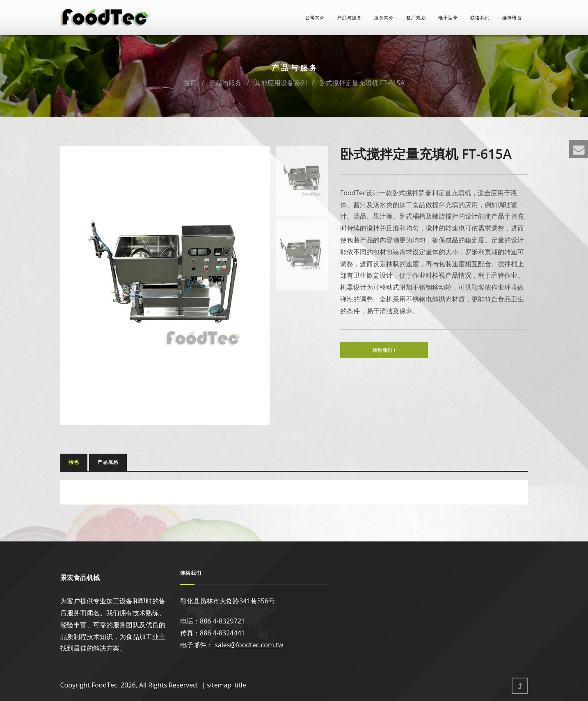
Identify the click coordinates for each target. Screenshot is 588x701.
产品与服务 (350, 17)
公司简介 (315, 17)
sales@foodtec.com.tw (248, 645)
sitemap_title (226, 685)
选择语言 (512, 17)
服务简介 (384, 17)
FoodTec (104, 685)
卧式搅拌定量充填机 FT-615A (362, 83)
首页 (190, 83)
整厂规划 (416, 17)
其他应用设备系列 (281, 83)
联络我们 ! (384, 350)
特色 (74, 462)
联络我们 (480, 17)
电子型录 (448, 17)
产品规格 (108, 462)
